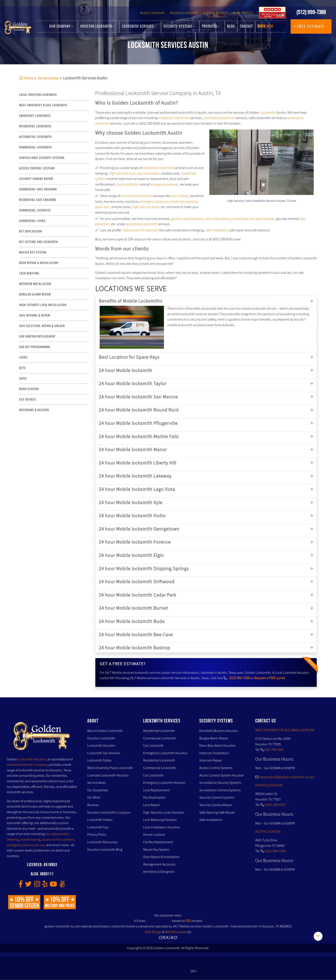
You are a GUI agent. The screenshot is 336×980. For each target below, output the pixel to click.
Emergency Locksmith (35, 116)
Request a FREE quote (269, 678)
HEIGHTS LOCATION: (269, 785)
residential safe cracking (38, 200)
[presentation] (227, 163)
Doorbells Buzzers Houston (219, 731)
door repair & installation (39, 263)
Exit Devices (28, 399)
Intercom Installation (214, 753)
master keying (30, 839)
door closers (180, 196)
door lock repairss (218, 219)
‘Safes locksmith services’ (140, 230)
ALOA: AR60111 (243, 16)
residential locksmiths (174, 118)
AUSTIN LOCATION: (268, 832)
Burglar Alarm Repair (214, 738)
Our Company (61, 28)
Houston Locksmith (184, 16)
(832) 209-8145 (275, 805)
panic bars (103, 207)
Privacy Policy (97, 835)
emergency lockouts (154, 201)
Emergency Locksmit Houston (164, 783)
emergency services (165, 184)
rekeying (13, 839)
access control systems (37, 168)
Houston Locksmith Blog (105, 850)
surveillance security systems (42, 158)
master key (240, 219)
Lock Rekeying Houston (160, 820)
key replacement (57, 834)
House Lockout (154, 835)
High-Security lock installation (43, 305)
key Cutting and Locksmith (38, 242)
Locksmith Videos (100, 820)
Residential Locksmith (35, 126)
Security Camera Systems (217, 798)
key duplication (31, 231)
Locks (23, 357)
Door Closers (29, 389)
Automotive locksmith (35, 137)
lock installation (128, 184)
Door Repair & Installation (161, 857)
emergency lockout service (26, 845)
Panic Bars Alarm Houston (217, 746)
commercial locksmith (35, 147)
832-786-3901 (274, 750)
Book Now (266, 28)
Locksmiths (268, 112)
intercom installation (35, 284)
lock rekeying (29, 273)
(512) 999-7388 (311, 15)
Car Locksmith (153, 746)
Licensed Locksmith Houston (108, 775)
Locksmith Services (139, 28)
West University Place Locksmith (43, 105)
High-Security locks (122, 173)
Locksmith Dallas (99, 761)
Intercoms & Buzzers (34, 410)
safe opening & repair (35, 315)
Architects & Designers (159, 872)
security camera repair (36, 179)
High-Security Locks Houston (164, 812)
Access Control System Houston (222, 775)
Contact (246, 28)
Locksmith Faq (98, 827)
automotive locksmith (142, 224)
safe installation (216, 230)
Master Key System (156, 850)
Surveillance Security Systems (220, 783)
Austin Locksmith (152, 16)
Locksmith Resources (102, 842)
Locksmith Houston (32, 759)
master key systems (184, 201)
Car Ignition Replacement (37, 336)
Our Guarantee (98, 790)
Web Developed (176, 932)
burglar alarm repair (35, 294)
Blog (231, 28)
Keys (22, 368)
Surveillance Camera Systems (220, 790)
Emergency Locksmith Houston (165, 753)
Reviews (93, 805)
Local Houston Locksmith (38, 95)
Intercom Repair (211, 761)
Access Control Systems (216, 768)
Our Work (94, 798)
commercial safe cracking (38, 189)
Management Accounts (159, 864)
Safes (23, 378)
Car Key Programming (35, 347)
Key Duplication (154, 798)
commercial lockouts (35, 210)
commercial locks (32, 221)
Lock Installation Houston (162, 827)
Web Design (153, 932)
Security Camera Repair (216, 805)
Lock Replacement (156, 790)
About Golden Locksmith (105, 731)
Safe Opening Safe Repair (217, 812)
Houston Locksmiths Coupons (109, 812)
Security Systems (179, 28)
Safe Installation (211, 820)
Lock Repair (151, 805)
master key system (33, 252)
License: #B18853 (215, 16)
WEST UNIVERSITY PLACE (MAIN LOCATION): (285, 730)
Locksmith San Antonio (104, 753)
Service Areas (97, 783)
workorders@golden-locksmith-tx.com (285, 777)
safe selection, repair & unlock (42, 326)
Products (211, 28)
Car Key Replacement (158, 842)
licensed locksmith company (27, 765)
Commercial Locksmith (160, 738)
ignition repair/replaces (187, 219)
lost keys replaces (262, 219)
